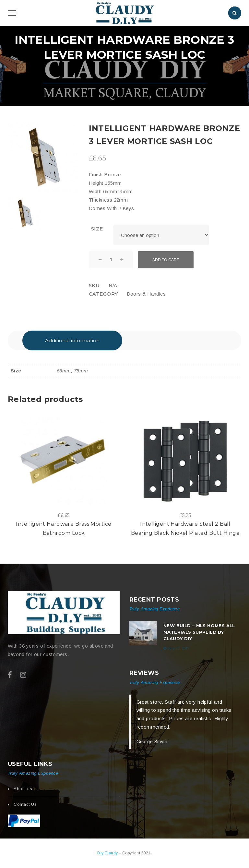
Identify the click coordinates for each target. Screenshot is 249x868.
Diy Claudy (108, 853)
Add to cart (166, 260)
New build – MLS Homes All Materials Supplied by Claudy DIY (199, 632)
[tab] (72, 340)
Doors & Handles (146, 294)
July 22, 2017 (178, 648)
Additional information (72, 340)
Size (97, 229)
